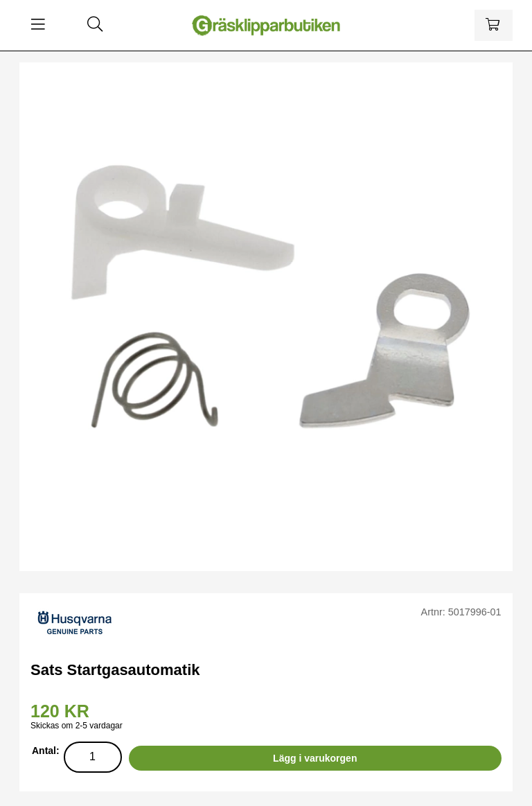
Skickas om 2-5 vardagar (77, 726)
